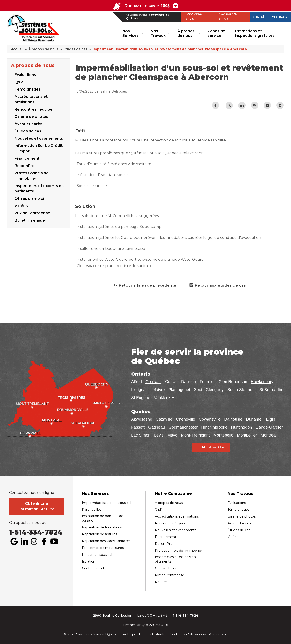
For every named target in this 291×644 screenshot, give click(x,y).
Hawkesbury (262, 382)
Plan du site (218, 634)
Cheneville (186, 419)
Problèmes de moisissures (103, 548)
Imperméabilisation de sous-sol (107, 503)
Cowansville (210, 419)
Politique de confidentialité (144, 634)
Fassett (138, 427)
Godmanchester (183, 427)
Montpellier (247, 435)
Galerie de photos (31, 116)
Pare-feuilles (92, 510)
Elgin (271, 419)
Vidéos (233, 537)
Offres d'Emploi (29, 198)
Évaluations (25, 74)
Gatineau (157, 427)
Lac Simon (141, 435)
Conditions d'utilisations (187, 634)
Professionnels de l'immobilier (32, 175)
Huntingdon (241, 427)
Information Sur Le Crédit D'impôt (39, 148)
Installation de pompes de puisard (103, 518)
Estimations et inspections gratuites (255, 33)
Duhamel (254, 419)
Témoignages (28, 89)
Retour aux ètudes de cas (217, 285)
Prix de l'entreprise (169, 575)
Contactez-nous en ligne (32, 493)
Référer (161, 582)
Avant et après (28, 123)
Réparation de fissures (99, 534)
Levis (159, 435)
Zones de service (216, 33)
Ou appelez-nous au (28, 523)
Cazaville (164, 419)
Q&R (19, 81)
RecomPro (25, 165)
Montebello (223, 435)
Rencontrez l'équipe (34, 109)
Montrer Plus (213, 447)
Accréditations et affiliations (31, 99)
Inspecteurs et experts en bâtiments (39, 188)
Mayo (172, 435)
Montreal (269, 435)
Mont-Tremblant (195, 435)
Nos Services (130, 33)
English (259, 16)
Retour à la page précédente (145, 285)
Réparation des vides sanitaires (106, 541)
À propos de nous (186, 33)
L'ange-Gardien (270, 427)
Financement (27, 158)
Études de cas (28, 130)
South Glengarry (209, 390)
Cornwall (153, 382)
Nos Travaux (158, 33)
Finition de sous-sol (97, 555)
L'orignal (139, 390)
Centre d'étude (94, 568)
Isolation (89, 561)
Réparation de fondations (102, 527)
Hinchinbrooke (214, 427)
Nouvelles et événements (39, 138)
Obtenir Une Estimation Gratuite (36, 506)
